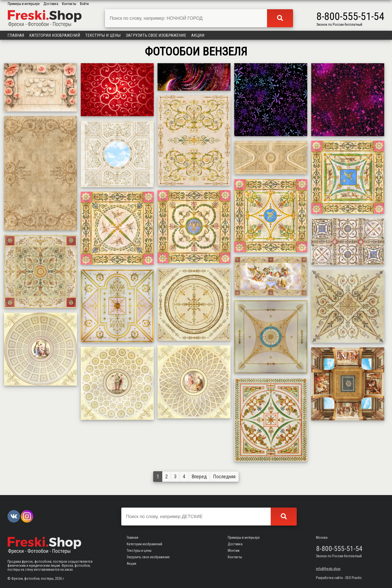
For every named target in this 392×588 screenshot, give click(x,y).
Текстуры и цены (103, 35)
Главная (16, 35)
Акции (198, 35)
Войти (84, 4)
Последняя (224, 477)
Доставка (51, 4)
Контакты (69, 4)
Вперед (199, 477)
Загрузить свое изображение (156, 35)
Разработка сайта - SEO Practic (339, 578)
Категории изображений (55, 35)
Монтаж (234, 551)
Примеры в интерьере (24, 4)
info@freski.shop (328, 569)
